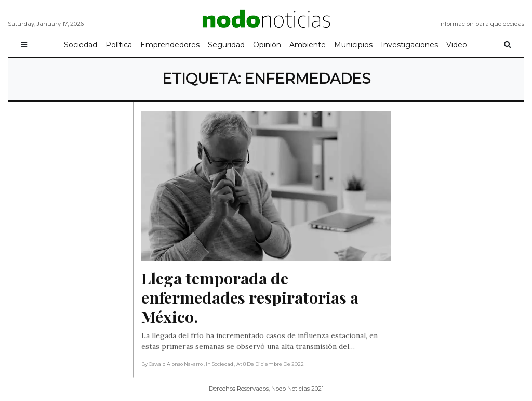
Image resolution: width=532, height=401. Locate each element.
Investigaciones (409, 45)
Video (457, 45)
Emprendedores (170, 45)
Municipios (353, 45)
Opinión (267, 45)
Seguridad (226, 45)
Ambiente (308, 45)
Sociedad (81, 45)
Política (119, 45)
